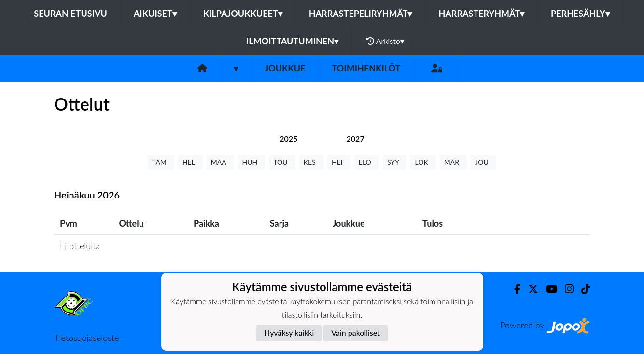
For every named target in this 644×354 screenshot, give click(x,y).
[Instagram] (565, 289)
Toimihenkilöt (366, 68)
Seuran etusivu (70, 14)
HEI (339, 162)
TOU (282, 162)
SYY (395, 162)
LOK (423, 162)
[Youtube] (548, 289)
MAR (453, 162)
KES (311, 162)
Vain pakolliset (356, 333)
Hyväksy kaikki (289, 333)
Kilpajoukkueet (243, 14)
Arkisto (385, 41)
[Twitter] (529, 289)
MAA (220, 162)
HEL (190, 162)
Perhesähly (580, 14)
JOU (483, 162)
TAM (161, 162)
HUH (251, 162)
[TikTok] (582, 289)
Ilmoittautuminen (292, 41)
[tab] (288, 138)
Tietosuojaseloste (86, 338)
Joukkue (285, 68)
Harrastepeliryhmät (361, 14)
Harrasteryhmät (481, 14)
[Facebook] (513, 289)
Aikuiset (155, 14)
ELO (367, 162)
